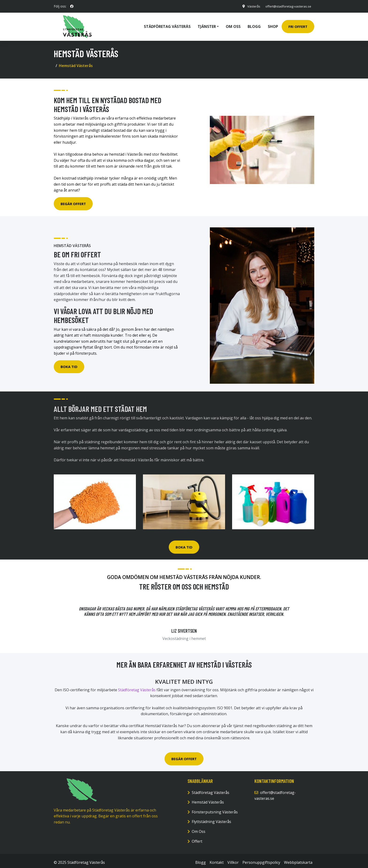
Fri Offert (298, 25)
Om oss (233, 25)
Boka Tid (69, 363)
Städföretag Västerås (167, 25)
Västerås (251, 6)
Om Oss (199, 828)
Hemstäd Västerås (208, 799)
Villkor (233, 859)
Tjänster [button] (207, 25)
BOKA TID (184, 544)
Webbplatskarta (298, 859)
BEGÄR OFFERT (184, 755)
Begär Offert (73, 200)
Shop (273, 25)
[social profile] (72, 6)
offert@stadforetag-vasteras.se (287, 6)
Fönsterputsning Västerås (215, 809)
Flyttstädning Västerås (211, 818)
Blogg (254, 25)
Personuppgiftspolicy (261, 859)
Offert (197, 838)
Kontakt (217, 859)
